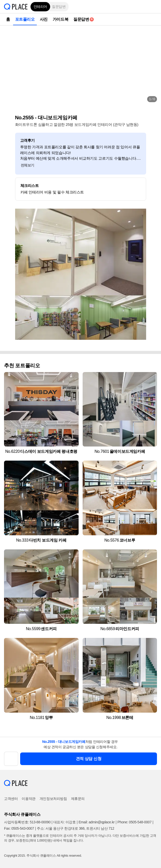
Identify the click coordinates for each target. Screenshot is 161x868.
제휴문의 (78, 799)
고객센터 (11, 799)
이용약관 (28, 799)
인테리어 (40, 7)
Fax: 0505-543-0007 (19, 828)
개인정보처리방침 (53, 799)
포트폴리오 (25, 19)
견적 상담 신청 (89, 759)
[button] (153, 7)
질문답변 (59, 7)
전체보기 (27, 165)
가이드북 (60, 19)
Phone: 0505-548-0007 (134, 822)
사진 (44, 19)
